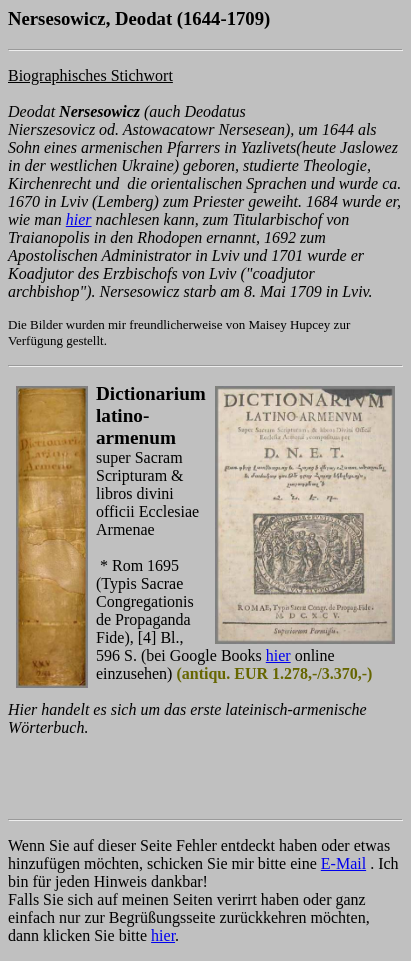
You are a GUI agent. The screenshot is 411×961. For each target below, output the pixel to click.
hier (79, 219)
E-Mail (343, 863)
